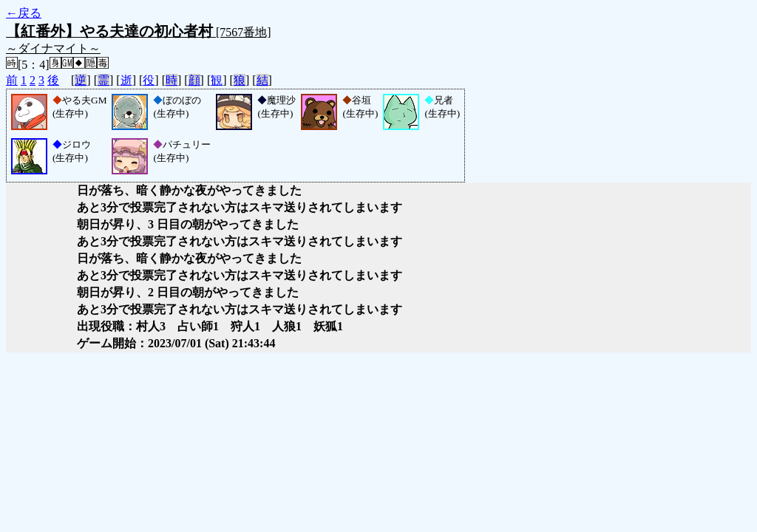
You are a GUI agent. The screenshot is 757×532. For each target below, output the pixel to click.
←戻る (24, 13)
